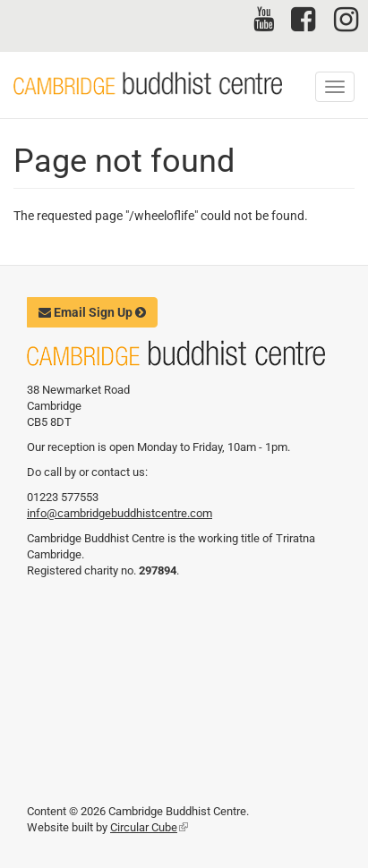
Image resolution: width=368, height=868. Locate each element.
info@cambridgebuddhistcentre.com (120, 513)
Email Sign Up (92, 312)
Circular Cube (149, 827)
